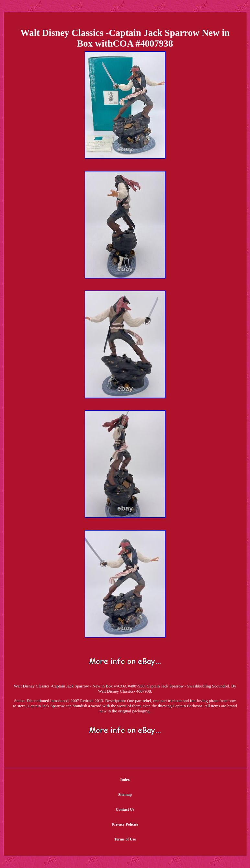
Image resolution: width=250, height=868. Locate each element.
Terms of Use (125, 839)
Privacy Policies (125, 824)
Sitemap (125, 795)
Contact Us (125, 809)
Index (125, 780)
